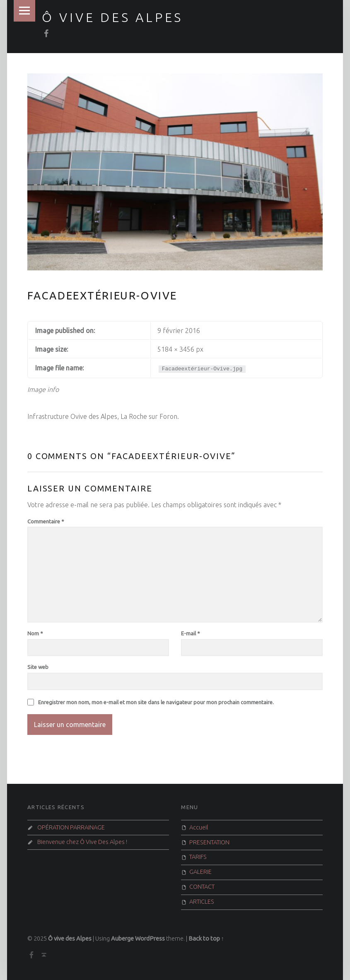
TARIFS (198, 857)
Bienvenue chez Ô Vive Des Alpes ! (82, 842)
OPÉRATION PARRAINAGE (71, 827)
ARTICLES (202, 902)
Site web (38, 667)
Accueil (199, 827)
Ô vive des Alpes (112, 17)
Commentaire (46, 521)
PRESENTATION (209, 842)
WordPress (150, 939)
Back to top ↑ (206, 939)
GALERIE (200, 872)
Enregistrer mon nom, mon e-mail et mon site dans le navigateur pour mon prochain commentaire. (156, 702)
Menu (24, 11)
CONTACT (202, 887)
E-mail (191, 633)
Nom (35, 633)
